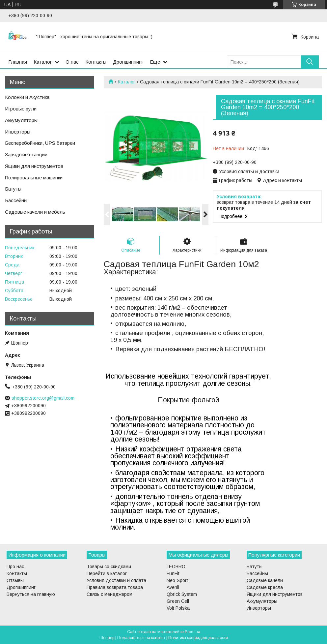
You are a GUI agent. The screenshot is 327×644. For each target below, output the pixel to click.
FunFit (173, 573)
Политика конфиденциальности (198, 638)
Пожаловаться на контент (141, 638)
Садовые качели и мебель (35, 212)
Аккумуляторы (21, 120)
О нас (72, 62)
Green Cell (178, 601)
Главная (18, 62)
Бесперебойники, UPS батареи (40, 143)
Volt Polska (178, 608)
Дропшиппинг (128, 62)
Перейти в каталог (107, 573)
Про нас (15, 567)
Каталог (43, 62)
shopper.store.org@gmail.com (43, 398)
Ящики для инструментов (34, 166)
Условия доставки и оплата (116, 580)
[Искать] (310, 62)
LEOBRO (176, 567)
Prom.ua (192, 632)
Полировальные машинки (34, 178)
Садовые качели (265, 580)
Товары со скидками (109, 567)
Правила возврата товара (115, 587)
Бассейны (16, 200)
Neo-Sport (177, 580)
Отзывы (15, 580)
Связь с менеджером (109, 594)
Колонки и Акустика (27, 97)
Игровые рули (21, 109)
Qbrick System (182, 594)
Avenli (173, 587)
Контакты (96, 62)
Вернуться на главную (31, 594)
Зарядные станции (26, 154)
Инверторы (18, 132)
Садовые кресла (265, 587)
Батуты (13, 189)
